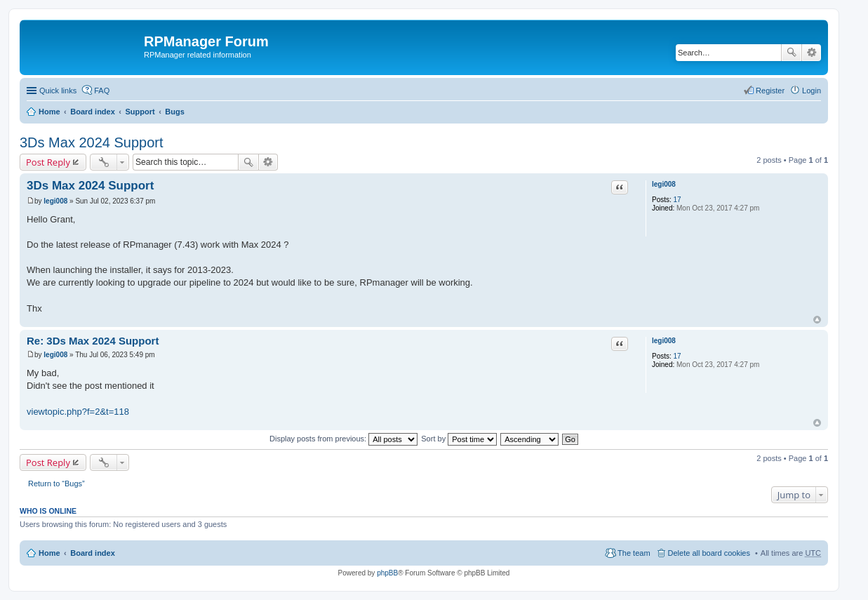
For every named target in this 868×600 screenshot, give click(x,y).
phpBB (387, 573)
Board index (93, 112)
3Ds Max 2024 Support (92, 142)
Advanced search (812, 53)
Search (792, 53)
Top (817, 320)
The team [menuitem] (634, 553)
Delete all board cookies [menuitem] (709, 553)
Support (140, 112)
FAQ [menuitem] (102, 91)
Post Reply (48, 162)
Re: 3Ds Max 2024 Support (93, 341)
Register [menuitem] (770, 91)
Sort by (459, 439)
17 (677, 200)
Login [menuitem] (812, 91)
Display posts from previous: (343, 439)
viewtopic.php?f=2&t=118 (78, 412)
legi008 (664, 184)
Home (49, 112)
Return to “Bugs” (56, 484)
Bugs (175, 112)
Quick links (58, 91)
